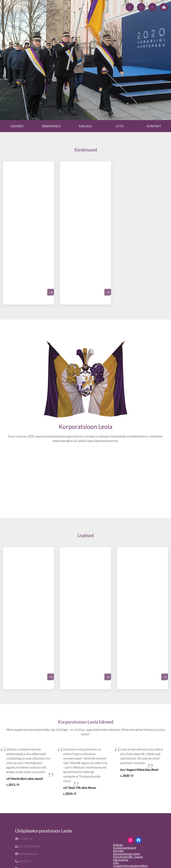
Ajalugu (85, 126)
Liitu (120, 126)
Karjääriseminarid (124, 848)
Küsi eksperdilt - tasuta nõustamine (128, 858)
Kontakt (154, 126)
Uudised (17, 126)
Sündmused (51, 126)
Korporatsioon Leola (126, 854)
